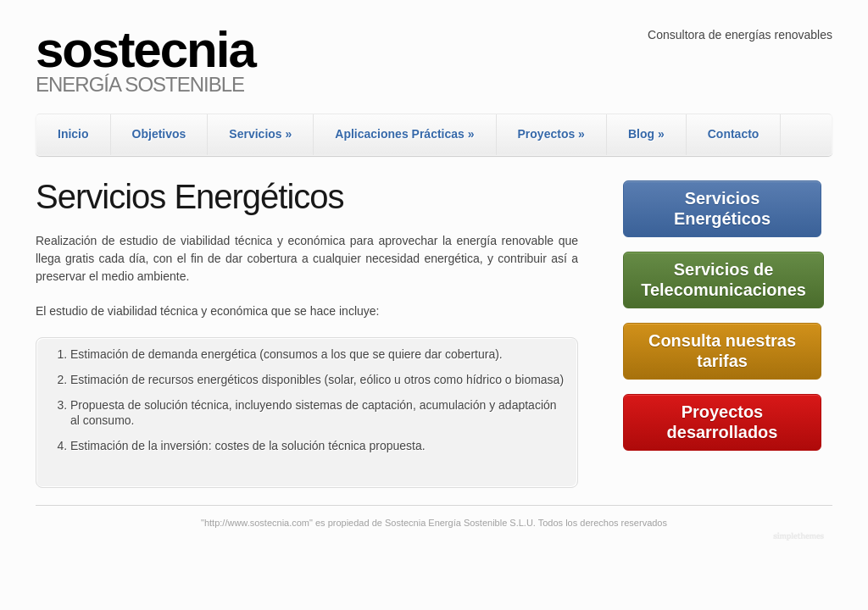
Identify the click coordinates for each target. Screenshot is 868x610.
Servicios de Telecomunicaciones (723, 280)
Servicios (260, 134)
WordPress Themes (801, 537)
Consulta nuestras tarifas (722, 351)
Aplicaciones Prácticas (404, 134)
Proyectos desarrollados (723, 422)
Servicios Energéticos (722, 208)
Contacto (734, 134)
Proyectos (551, 134)
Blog (646, 134)
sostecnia (145, 50)
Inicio (73, 134)
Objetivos (159, 134)
